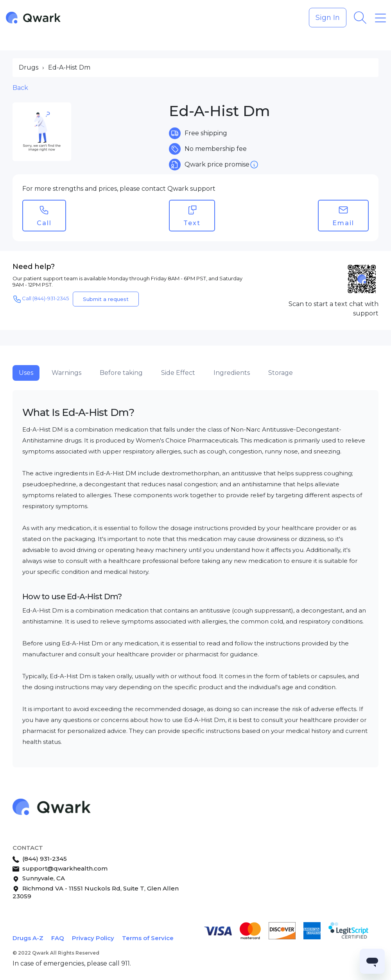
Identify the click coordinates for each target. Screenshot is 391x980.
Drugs (29, 67)
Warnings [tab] (66, 373)
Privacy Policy (93, 938)
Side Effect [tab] (178, 373)
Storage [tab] (281, 373)
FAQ (58, 938)
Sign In (328, 18)
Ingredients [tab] (232, 373)
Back (20, 88)
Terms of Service (148, 938)
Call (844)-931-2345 (41, 299)
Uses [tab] (26, 373)
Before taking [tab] (121, 373)
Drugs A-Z (28, 938)
